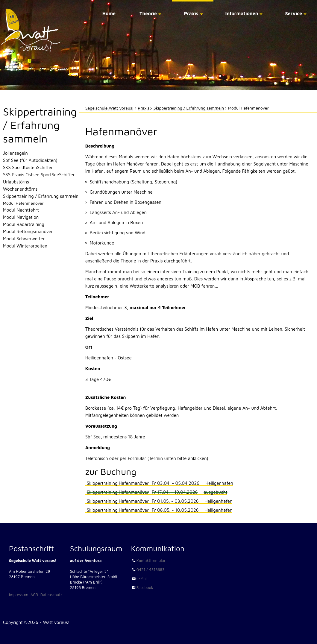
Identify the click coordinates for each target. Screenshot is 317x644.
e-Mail (142, 578)
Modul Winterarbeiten (25, 246)
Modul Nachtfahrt (21, 210)
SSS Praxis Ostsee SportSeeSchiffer (39, 175)
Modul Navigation (21, 217)
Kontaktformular (151, 561)
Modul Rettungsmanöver (28, 231)
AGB (34, 595)
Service (294, 13)
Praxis (191, 13)
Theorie (148, 13)
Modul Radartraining (24, 224)
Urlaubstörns (16, 182)
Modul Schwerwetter (24, 239)
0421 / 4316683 (151, 569)
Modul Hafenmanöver (23, 203)
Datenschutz (51, 595)
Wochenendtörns (20, 189)
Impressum (19, 595)
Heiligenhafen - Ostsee (109, 358)
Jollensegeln (15, 153)
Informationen (242, 13)
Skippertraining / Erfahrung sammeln (189, 108)
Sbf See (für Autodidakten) (30, 160)
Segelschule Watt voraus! (110, 108)
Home (109, 13)
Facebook (145, 587)
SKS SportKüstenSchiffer (28, 167)
